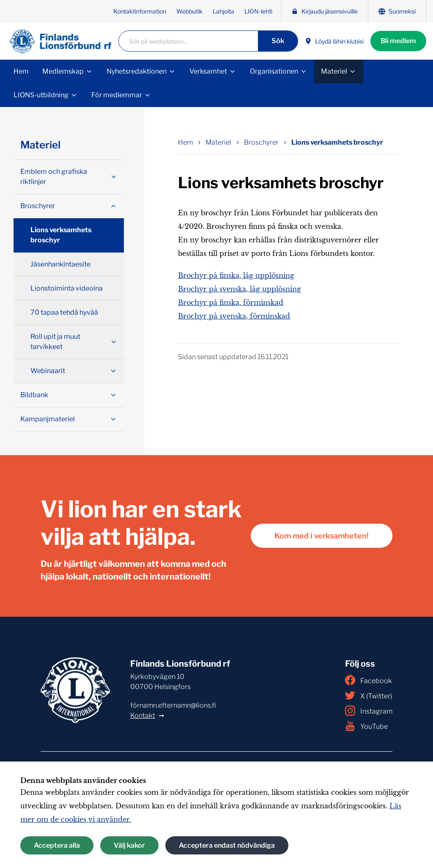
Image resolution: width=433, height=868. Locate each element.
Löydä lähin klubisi (334, 41)
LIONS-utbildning (41, 95)
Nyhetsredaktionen (137, 71)
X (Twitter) (369, 695)
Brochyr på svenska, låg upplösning (240, 289)
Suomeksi (397, 11)
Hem (21, 71)
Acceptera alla (57, 845)
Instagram (369, 711)
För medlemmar (117, 95)
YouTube (366, 726)
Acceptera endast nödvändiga (227, 845)
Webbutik (189, 11)
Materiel (334, 71)
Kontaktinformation (140, 11)
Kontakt (143, 716)
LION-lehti (258, 11)
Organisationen (274, 71)
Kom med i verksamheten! (322, 536)
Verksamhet (208, 71)
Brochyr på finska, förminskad (231, 302)
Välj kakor (129, 845)
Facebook (369, 680)
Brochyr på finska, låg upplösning (236, 275)
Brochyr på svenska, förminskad (234, 316)
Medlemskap (63, 71)
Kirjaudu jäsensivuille (325, 11)
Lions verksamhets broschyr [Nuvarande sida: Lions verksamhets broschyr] (337, 142)
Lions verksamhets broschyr (61, 235)
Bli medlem (398, 41)
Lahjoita (223, 11)
